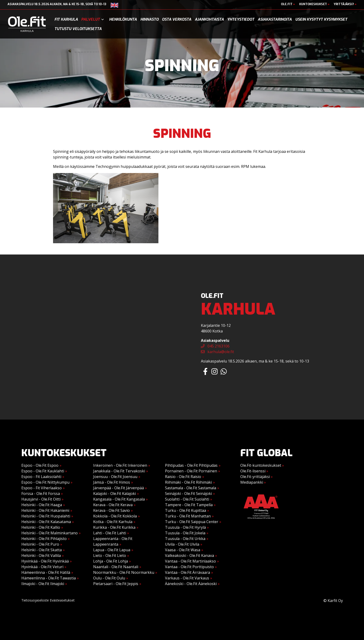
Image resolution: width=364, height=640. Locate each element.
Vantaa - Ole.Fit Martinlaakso (190, 561)
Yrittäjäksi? (345, 4)
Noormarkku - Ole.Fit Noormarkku (124, 572)
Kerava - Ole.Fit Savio (111, 510)
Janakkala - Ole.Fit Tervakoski (119, 471)
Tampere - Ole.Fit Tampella (189, 505)
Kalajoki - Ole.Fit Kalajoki (115, 493)
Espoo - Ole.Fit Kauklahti (43, 471)
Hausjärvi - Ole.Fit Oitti (41, 499)
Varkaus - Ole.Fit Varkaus (187, 578)
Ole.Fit (288, 4)
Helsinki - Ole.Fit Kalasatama (46, 522)
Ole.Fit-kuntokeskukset (262, 465)
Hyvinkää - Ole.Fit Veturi (42, 567)
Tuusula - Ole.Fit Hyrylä (185, 527)
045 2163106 (215, 346)
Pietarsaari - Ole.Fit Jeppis (116, 584)
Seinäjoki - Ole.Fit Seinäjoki (188, 493)
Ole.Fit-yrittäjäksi (257, 477)
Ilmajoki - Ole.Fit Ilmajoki (43, 584)
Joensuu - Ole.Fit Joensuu (115, 477)
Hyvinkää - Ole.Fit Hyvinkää (45, 561)
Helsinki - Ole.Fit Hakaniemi (45, 510)
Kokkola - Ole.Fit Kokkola (115, 516)
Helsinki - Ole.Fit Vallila (41, 555)
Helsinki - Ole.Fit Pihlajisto (44, 539)
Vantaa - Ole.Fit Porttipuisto (189, 567)
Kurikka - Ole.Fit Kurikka (114, 527)
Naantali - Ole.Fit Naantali (116, 567)
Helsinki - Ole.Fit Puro (40, 544)
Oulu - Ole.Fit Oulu (109, 578)
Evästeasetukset (62, 600)
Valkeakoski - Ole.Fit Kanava (190, 555)
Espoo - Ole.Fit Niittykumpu (45, 482)
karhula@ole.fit (217, 352)
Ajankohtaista (209, 19)
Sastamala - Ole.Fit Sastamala (191, 488)
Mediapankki (253, 482)
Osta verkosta (177, 19)
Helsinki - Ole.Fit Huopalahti (46, 516)
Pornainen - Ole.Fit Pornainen (191, 471)
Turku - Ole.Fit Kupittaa (186, 510)
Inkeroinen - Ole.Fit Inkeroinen (120, 465)
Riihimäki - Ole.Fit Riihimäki (188, 482)
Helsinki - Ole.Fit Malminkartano (50, 533)
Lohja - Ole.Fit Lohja (111, 561)
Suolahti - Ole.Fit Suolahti (187, 499)
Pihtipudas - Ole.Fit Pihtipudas (191, 465)
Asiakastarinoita (275, 19)
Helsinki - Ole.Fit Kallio (41, 527)
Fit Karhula (66, 19)
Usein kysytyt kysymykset (321, 19)
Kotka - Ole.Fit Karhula (113, 522)
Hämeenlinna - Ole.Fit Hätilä (46, 572)
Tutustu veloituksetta (78, 29)
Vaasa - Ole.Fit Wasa (183, 550)
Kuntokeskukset (314, 4)
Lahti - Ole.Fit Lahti (110, 533)
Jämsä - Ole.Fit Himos (112, 482)
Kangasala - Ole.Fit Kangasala (119, 499)
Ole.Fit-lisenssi (254, 471)
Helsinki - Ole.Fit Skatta (42, 550)
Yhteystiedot (241, 19)
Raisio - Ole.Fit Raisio (183, 477)
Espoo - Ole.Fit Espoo (40, 465)
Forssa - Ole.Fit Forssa (41, 493)
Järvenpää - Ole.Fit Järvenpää (119, 488)
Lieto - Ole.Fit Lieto (110, 555)
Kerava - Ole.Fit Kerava (113, 505)
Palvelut (91, 19)
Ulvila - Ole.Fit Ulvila (182, 544)
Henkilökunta (123, 19)
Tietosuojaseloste (35, 600)
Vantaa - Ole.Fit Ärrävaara (188, 572)
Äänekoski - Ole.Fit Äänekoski (191, 584)
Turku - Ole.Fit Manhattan (188, 516)
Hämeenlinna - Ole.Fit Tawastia (49, 578)
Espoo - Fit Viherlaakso (42, 488)
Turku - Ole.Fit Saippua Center (192, 522)
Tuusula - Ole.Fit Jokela (185, 533)
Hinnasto (149, 19)
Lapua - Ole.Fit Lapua (112, 550)
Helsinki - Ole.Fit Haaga (42, 505)
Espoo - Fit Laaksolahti (41, 477)
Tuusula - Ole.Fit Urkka (185, 539)
